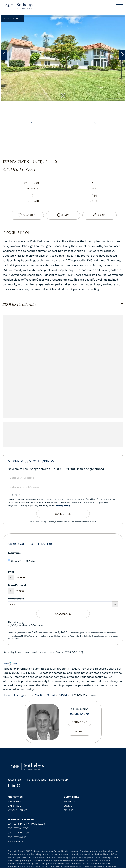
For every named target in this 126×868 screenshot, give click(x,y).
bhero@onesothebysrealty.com (47, 780)
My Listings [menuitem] (14, 806)
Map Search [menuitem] (15, 802)
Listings (19, 695)
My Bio (79, 732)
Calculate (63, 614)
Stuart (51, 695)
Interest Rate (16, 598)
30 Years (14, 561)
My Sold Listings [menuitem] (17, 810)
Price (11, 572)
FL (30, 695)
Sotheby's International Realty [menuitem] (26, 824)
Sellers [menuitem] (69, 810)
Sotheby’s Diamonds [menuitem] (20, 833)
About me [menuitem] (69, 802)
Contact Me (80, 722)
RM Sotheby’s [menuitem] (15, 842)
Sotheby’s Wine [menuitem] (17, 837)
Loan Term (14, 553)
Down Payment (17, 585)
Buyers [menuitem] (68, 806)
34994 (63, 695)
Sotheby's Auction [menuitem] (19, 828)
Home (7, 695)
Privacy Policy (63, 506)
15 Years (29, 561)
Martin (39, 695)
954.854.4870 (80, 714)
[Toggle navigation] (120, 6)
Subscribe (63, 514)
